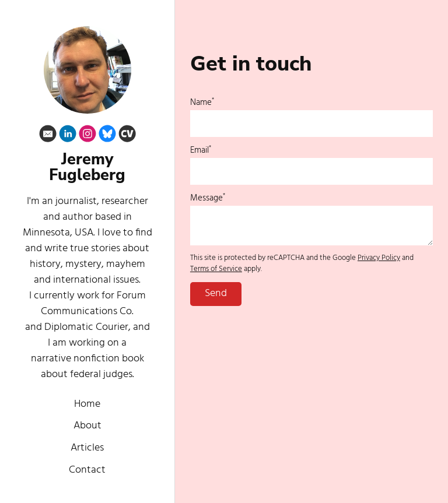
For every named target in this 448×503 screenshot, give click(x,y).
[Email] (48, 136)
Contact (87, 470)
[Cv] (127, 136)
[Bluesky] (107, 136)
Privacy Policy (379, 258)
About (87, 426)
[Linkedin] (68, 136)
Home (87, 404)
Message (208, 198)
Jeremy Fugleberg (87, 167)
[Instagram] (87, 136)
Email (201, 150)
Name (202, 103)
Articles (87, 448)
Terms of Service (216, 269)
